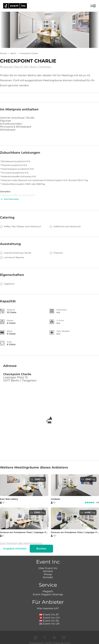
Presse (48, 574)
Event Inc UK (49, 624)
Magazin (48, 591)
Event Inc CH (50, 618)
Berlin (13, 53)
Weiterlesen (9, 199)
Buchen (41, 549)
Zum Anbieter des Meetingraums (21, 543)
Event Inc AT (49, 615)
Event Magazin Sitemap (48, 594)
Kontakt (48, 577)
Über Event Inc (48, 568)
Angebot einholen (15, 549)
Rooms (3, 53)
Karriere (48, 571)
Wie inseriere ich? (48, 608)
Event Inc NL (49, 621)
